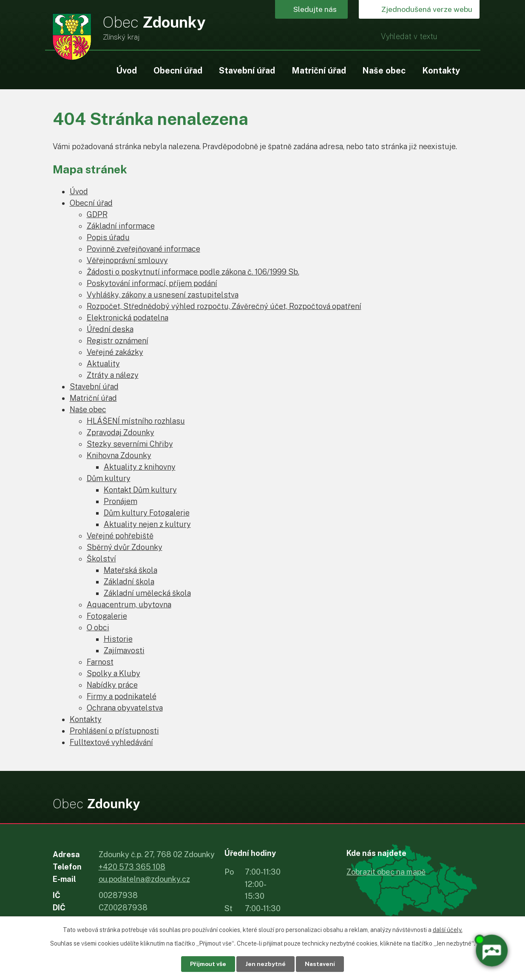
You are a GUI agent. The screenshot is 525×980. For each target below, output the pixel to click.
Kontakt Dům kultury (140, 490)
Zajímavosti (124, 650)
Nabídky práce (112, 685)
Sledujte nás (316, 10)
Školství (101, 559)
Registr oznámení (118, 341)
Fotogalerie (107, 616)
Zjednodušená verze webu (425, 10)
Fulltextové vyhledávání (111, 742)
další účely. (448, 929)
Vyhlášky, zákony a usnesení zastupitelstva (163, 295)
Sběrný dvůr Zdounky (125, 547)
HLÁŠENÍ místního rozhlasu (136, 421)
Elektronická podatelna (128, 318)
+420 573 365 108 (132, 867)
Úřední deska (110, 329)
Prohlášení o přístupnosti (114, 731)
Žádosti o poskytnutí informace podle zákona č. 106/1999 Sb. (193, 272)
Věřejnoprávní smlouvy (127, 260)
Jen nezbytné (265, 964)
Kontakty (441, 70)
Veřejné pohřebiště (120, 536)
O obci (98, 627)
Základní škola (129, 582)
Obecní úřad (178, 70)
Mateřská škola (131, 570)
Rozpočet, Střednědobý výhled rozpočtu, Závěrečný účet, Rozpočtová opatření (224, 306)
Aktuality (103, 364)
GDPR (97, 214)
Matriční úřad (319, 70)
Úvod (126, 70)
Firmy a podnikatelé (122, 696)
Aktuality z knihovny (140, 467)
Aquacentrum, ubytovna (129, 605)
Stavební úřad (247, 70)
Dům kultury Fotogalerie (147, 513)
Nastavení (321, 964)
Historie (118, 639)
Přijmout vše (207, 964)
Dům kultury (109, 478)
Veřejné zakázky (115, 352)
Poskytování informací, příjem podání (152, 283)
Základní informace (121, 226)
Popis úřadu (108, 237)
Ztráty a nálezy (113, 375)
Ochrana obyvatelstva (125, 708)
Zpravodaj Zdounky (121, 432)
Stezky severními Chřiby (130, 444)
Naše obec (384, 70)
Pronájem (121, 501)
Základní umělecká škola (147, 593)
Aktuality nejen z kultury (147, 524)
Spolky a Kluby (114, 673)
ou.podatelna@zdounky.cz (144, 879)
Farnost (100, 662)
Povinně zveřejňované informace (143, 249)
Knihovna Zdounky (119, 455)
